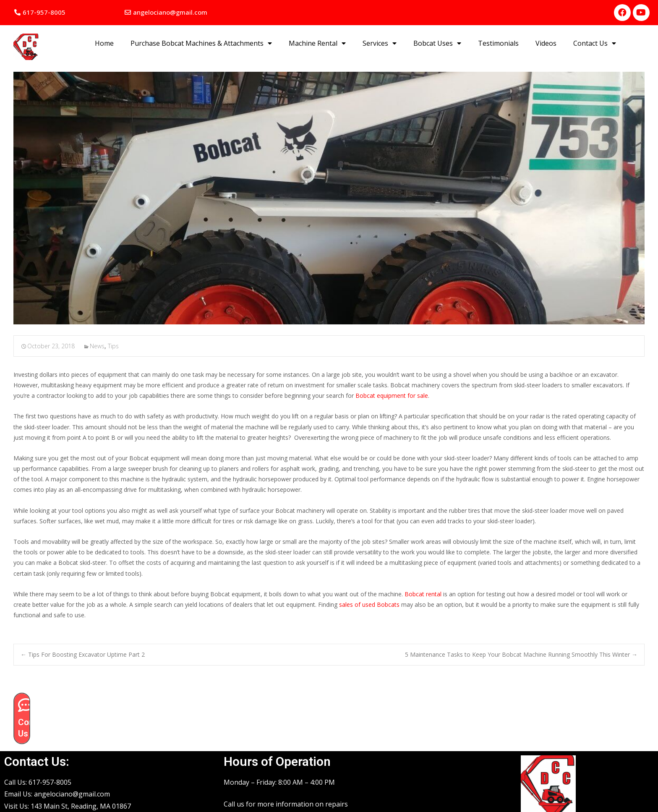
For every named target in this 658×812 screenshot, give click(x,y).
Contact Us (595, 43)
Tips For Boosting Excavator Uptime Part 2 (83, 654)
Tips (113, 346)
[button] (40, 12)
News (97, 346)
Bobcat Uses (437, 43)
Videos (546, 43)
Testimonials (498, 43)
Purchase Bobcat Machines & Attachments (201, 43)
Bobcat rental (423, 594)
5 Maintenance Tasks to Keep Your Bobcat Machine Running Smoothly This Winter (521, 654)
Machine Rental (317, 43)
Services (380, 43)
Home (104, 43)
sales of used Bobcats (369, 604)
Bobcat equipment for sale (392, 396)
